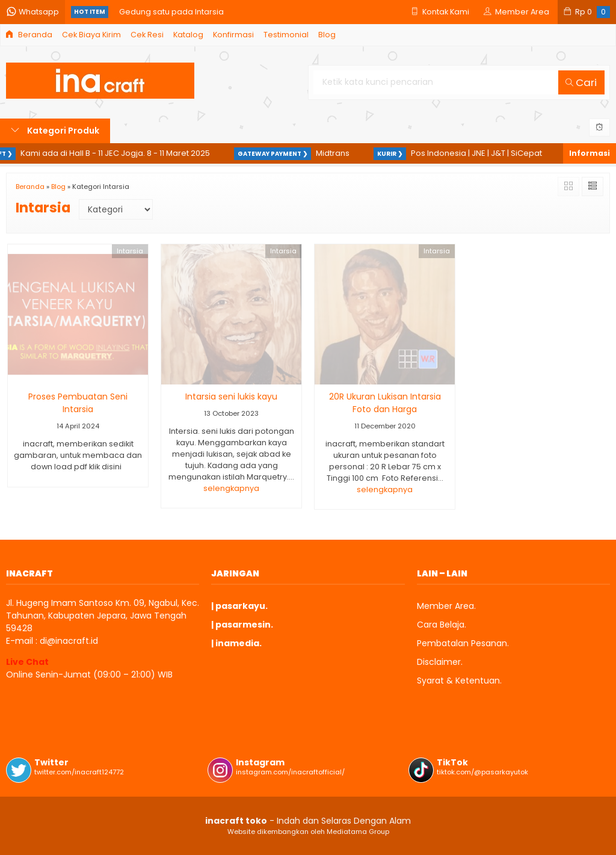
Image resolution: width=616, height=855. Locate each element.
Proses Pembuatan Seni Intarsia (78, 403)
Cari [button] (581, 82)
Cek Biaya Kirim (91, 35)
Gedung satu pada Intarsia (171, 12)
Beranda (29, 35)
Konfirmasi (233, 35)
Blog (327, 35)
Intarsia (130, 251)
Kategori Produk (55, 131)
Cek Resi (147, 35)
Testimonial (286, 35)
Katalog (188, 35)
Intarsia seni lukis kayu (231, 397)
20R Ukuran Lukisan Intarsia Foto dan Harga (385, 403)
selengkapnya (231, 488)
